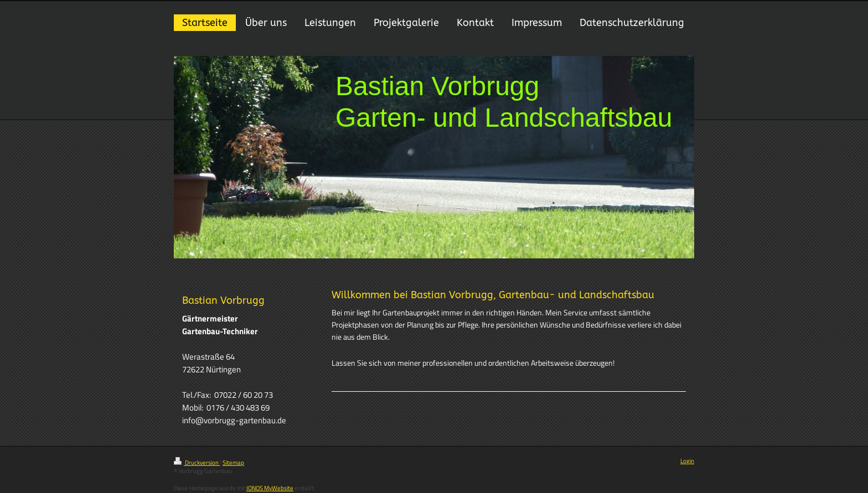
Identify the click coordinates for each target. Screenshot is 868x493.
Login (687, 461)
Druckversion (197, 463)
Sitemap (233, 463)
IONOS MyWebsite (270, 488)
